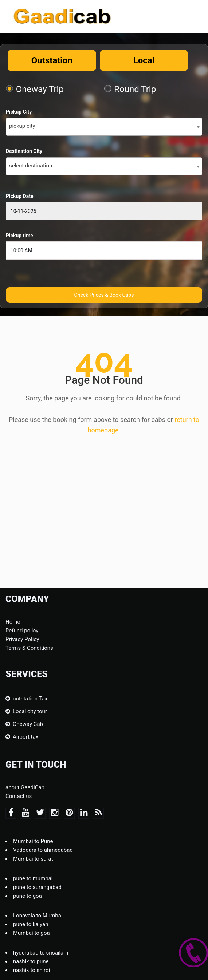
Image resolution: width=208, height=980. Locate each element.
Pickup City (19, 112)
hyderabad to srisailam (41, 953)
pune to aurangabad (37, 887)
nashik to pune (31, 961)
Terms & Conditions (29, 648)
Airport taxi (26, 737)
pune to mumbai (33, 878)
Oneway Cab (28, 724)
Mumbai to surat (33, 859)
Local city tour (30, 711)
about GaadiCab (25, 787)
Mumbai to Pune (33, 841)
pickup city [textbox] (22, 126)
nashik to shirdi (32, 970)
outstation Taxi (31, 699)
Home (13, 622)
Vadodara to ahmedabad (43, 850)
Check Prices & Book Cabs (104, 295)
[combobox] (104, 127)
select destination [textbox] (31, 166)
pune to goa (28, 896)
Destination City (24, 151)
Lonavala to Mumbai (38, 916)
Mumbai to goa (32, 933)
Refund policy (22, 631)
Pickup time (19, 236)
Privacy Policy (22, 639)
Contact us (19, 796)
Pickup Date (20, 196)
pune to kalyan (31, 924)
